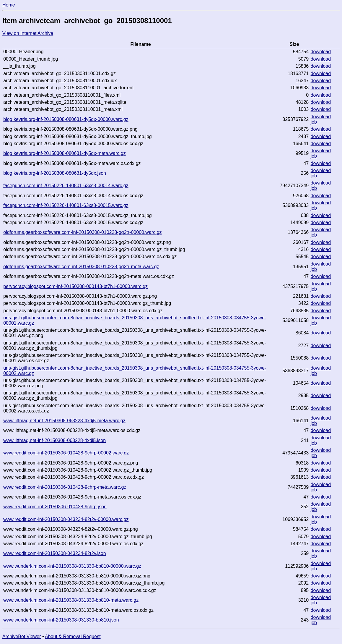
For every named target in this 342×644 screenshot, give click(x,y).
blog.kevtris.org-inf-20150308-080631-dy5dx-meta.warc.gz (64, 153)
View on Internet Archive (28, 33)
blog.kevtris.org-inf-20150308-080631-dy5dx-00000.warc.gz (66, 119)
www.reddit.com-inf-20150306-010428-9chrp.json (55, 507)
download (321, 52)
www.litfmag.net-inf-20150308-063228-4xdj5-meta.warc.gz (64, 421)
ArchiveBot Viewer (22, 636)
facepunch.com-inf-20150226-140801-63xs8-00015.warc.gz (66, 205)
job (314, 122)
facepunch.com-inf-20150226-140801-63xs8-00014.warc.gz (66, 186)
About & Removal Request (73, 636)
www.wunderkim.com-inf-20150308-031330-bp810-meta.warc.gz (71, 600)
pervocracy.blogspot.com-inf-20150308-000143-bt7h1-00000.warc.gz (75, 286)
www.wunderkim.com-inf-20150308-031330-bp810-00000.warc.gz (72, 566)
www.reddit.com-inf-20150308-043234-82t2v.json (54, 553)
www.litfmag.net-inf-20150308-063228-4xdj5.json (54, 440)
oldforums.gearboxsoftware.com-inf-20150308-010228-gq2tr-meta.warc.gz (81, 267)
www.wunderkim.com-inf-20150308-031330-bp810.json (61, 620)
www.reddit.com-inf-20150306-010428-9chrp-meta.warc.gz (65, 487)
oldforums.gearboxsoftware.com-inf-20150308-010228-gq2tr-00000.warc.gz (82, 232)
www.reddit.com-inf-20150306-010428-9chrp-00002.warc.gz (66, 453)
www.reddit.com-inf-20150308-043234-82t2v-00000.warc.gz (66, 519)
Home (9, 5)
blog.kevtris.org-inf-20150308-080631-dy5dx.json (55, 173)
